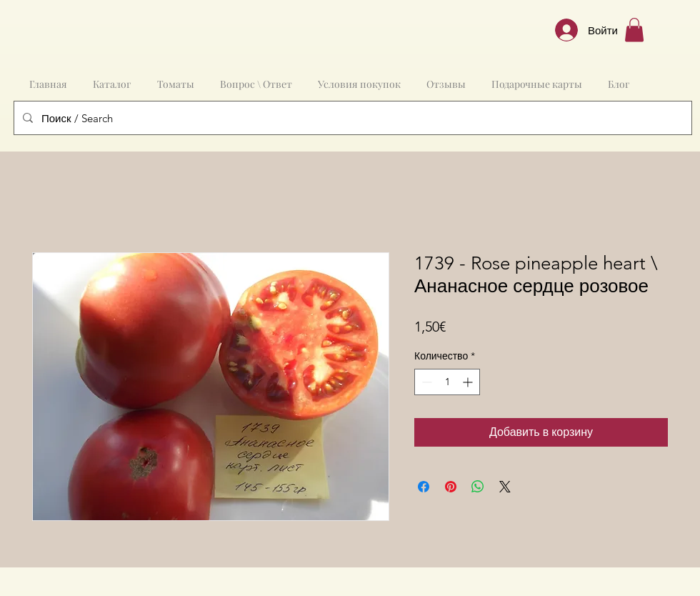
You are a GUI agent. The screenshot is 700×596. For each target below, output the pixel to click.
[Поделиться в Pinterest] (451, 487)
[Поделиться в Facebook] (424, 487)
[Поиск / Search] (351, 118)
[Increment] (469, 382)
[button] (634, 30)
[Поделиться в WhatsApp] (478, 487)
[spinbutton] (447, 382)
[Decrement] (425, 382)
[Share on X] (505, 487)
